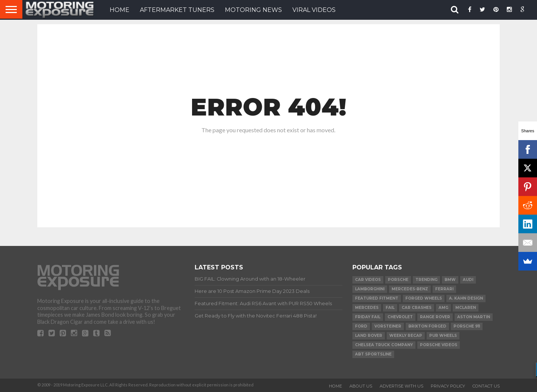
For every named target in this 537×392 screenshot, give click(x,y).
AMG (443, 308)
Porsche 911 (467, 326)
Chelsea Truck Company (384, 345)
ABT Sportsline (373, 354)
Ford (361, 326)
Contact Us (486, 386)
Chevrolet (400, 317)
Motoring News (253, 10)
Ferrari (444, 289)
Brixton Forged (427, 326)
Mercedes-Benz (410, 289)
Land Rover (369, 336)
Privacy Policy (448, 386)
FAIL (390, 308)
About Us (361, 386)
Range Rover (435, 317)
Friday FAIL (368, 317)
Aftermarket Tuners (177, 10)
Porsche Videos (439, 345)
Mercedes (367, 308)
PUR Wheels (443, 336)
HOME (120, 10)
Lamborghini (370, 289)
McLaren (466, 308)
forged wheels (424, 298)
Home (335, 386)
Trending (426, 280)
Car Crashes (417, 308)
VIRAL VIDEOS (314, 10)
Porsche (398, 280)
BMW (450, 280)
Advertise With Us (401, 386)
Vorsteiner (388, 326)
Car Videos (368, 280)
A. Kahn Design (466, 298)
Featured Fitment (377, 298)
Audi (468, 280)
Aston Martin (474, 317)
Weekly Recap (406, 336)
